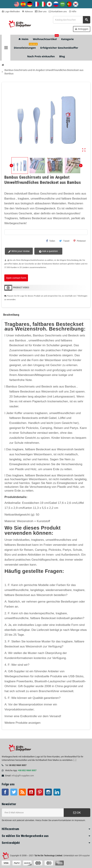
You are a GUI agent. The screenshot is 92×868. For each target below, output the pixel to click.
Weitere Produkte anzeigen (23, 723)
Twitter (14, 792)
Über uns (41, 11)
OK (77, 813)
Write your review (18, 251)
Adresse (27, 11)
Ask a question (47, 251)
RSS (22, 792)
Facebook (5, 792)
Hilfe (73, 11)
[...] (75, 760)
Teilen (51, 241)
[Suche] (72, 20)
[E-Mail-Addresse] (33, 813)
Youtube (31, 792)
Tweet (64, 241)
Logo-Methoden (11, 11)
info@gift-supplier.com (23, 776)
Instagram (48, 792)
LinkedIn (57, 792)
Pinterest (80, 241)
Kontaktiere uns (58, 11)
